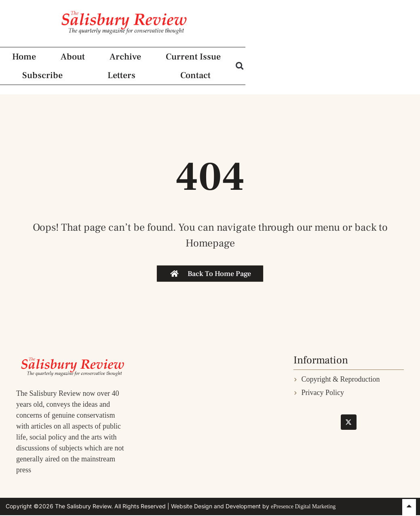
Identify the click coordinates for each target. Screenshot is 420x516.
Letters (319, 81)
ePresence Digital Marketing (303, 506)
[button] (410, 80)
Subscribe (262, 81)
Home (24, 81)
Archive (123, 81)
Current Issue (190, 81)
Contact (372, 81)
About (72, 81)
